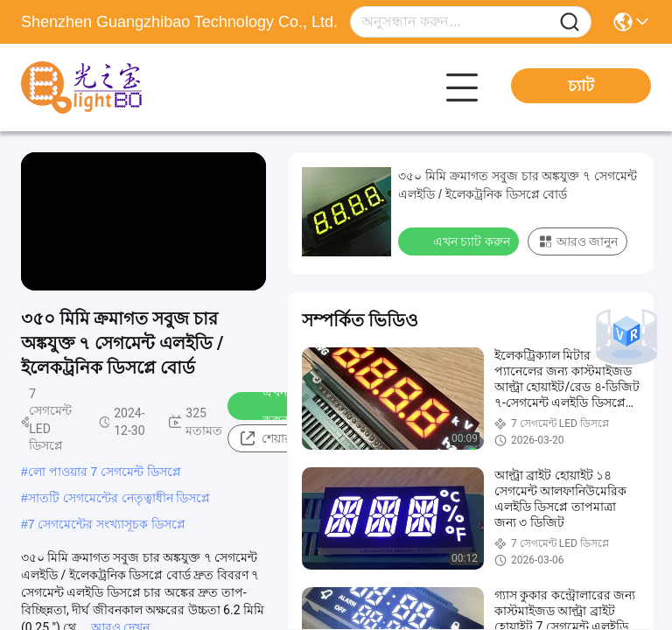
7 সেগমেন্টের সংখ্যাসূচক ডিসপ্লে (107, 524)
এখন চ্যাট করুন (275, 406)
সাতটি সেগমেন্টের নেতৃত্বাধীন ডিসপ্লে (119, 498)
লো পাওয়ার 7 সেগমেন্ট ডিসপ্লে (105, 472)
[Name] (570, 22)
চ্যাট (581, 86)
